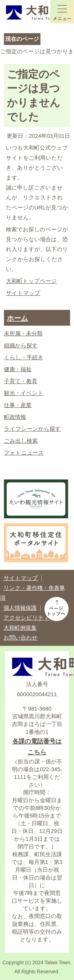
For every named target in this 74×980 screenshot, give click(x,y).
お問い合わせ (21, 638)
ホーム (17, 318)
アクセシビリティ (26, 618)
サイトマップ (23, 293)
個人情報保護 (20, 608)
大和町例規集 (20, 628)
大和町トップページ (31, 281)
